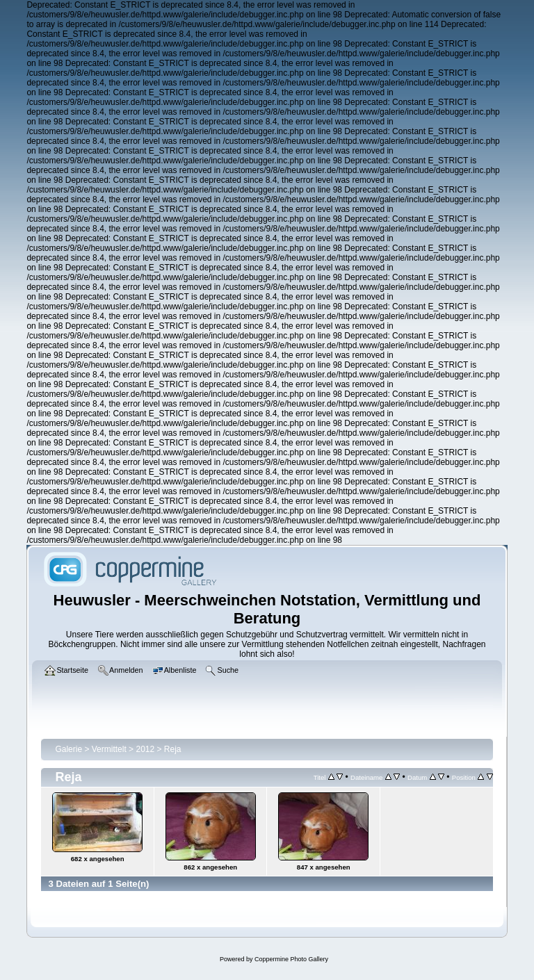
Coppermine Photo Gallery (291, 959)
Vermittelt (109, 749)
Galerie (68, 749)
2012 (145, 749)
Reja (173, 749)
